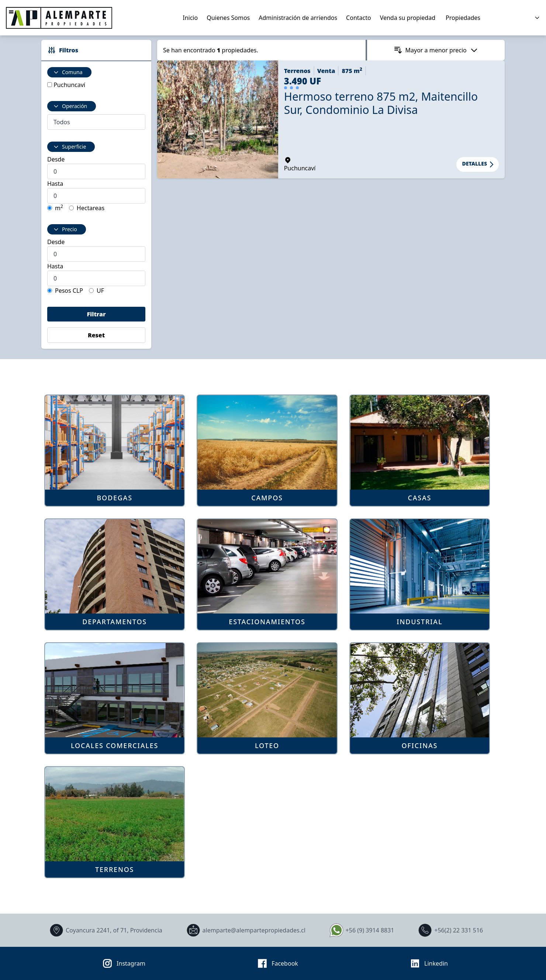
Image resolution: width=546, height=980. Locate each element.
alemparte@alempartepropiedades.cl (245, 930)
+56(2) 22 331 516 (449, 930)
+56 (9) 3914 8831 (361, 930)
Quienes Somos (228, 18)
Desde (56, 159)
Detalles (479, 164)
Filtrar (96, 314)
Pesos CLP (69, 291)
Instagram (122, 963)
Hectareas (91, 208)
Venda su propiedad (408, 18)
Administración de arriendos (298, 18)
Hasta (55, 184)
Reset (96, 335)
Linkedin (427, 963)
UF (100, 291)
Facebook (276, 963)
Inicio (190, 18)
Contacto (359, 18)
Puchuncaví (69, 85)
